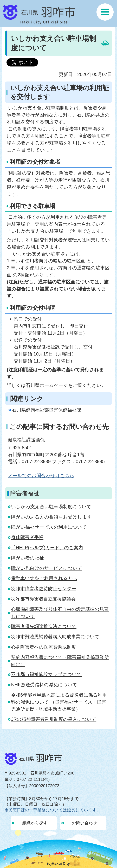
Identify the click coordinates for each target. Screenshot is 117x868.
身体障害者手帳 (27, 537)
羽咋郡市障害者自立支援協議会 (43, 599)
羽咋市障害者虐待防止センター (44, 589)
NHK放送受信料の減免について (44, 685)
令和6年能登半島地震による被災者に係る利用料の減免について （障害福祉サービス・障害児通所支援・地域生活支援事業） (59, 702)
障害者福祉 (25, 493)
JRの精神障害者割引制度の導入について (54, 719)
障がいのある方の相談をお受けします (51, 517)
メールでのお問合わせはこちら (41, 476)
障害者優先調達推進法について (44, 626)
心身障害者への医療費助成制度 (44, 647)
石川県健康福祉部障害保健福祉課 (47, 410)
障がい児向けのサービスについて (47, 568)
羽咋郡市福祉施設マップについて (46, 674)
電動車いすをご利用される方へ (44, 578)
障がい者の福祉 (28, 558)
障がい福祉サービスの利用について (49, 527)
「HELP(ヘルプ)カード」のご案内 (47, 548)
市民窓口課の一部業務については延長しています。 (53, 810)
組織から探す (35, 823)
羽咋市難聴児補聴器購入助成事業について (55, 637)
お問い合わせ (84, 823)
